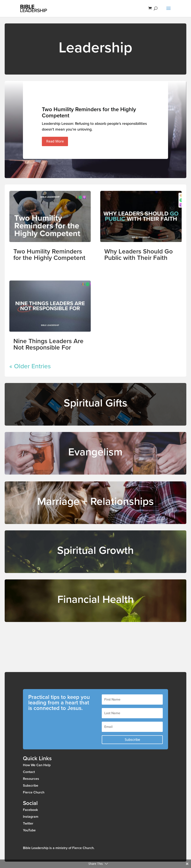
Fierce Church (34, 792)
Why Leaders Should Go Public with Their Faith (139, 255)
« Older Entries (30, 366)
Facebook (30, 810)
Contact (29, 772)
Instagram (31, 817)
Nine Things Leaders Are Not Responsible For (48, 344)
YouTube (29, 830)
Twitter (28, 823)
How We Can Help (37, 765)
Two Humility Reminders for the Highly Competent (89, 113)
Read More (55, 141)
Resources (31, 779)
